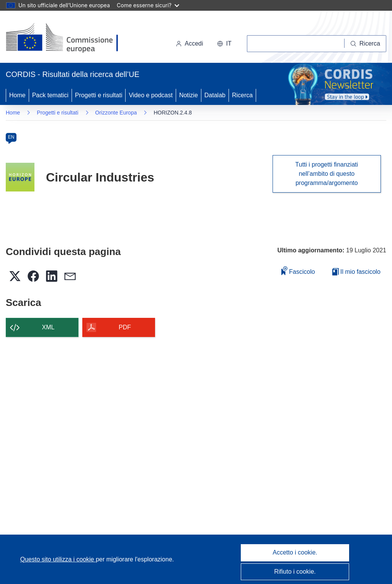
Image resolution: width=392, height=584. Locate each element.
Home (17, 95)
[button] (224, 44)
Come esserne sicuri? (148, 5)
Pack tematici (50, 95)
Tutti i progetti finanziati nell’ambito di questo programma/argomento (327, 174)
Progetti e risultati (99, 95)
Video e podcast (150, 95)
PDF (125, 327)
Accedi (189, 43)
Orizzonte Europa (116, 113)
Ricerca (242, 95)
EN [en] (11, 137)
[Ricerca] (365, 44)
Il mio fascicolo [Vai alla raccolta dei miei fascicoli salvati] (356, 272)
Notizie (189, 95)
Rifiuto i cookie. (295, 572)
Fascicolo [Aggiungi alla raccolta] (298, 271)
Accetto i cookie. (295, 552)
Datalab (215, 95)
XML (48, 327)
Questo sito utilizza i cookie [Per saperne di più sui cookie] (58, 559)
